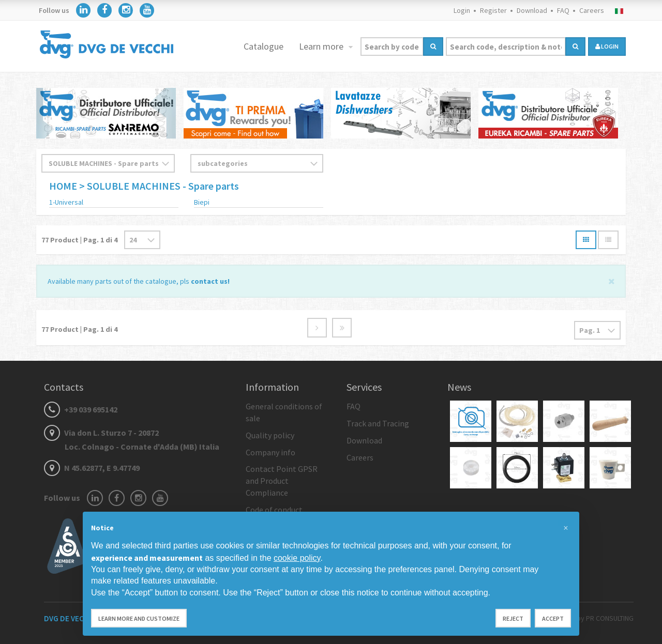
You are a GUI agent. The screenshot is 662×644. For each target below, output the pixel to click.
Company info (270, 452)
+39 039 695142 (81, 409)
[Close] (612, 280)
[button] (566, 528)
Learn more (322, 46)
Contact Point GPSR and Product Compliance (282, 481)
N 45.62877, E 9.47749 (92, 468)
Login (462, 10)
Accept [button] (553, 618)
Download (532, 10)
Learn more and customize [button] (139, 618)
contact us (209, 281)
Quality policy (270, 435)
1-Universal (66, 202)
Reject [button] (513, 618)
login (607, 46)
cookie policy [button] (297, 558)
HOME (64, 186)
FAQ (563, 10)
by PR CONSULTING (605, 618)
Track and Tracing (378, 423)
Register (493, 10)
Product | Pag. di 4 (79, 240)
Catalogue (264, 46)
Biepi (202, 202)
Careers (592, 10)
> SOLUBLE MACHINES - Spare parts (159, 186)
